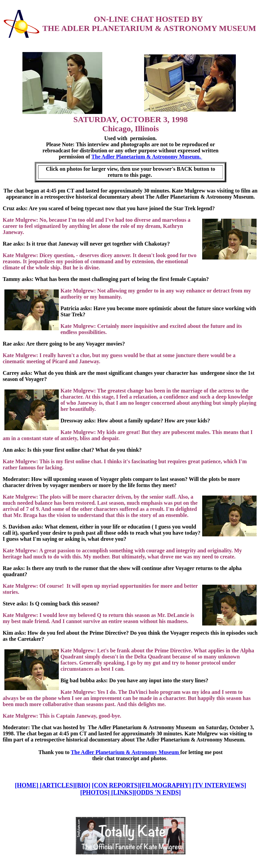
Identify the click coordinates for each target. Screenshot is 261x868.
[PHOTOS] (96, 792)
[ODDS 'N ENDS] (158, 792)
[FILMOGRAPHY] (166, 785)
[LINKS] (123, 792)
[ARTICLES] (57, 785)
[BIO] (83, 785)
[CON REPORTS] (116, 785)
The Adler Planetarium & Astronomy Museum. (147, 157)
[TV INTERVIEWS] (220, 785)
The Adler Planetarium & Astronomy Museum (125, 752)
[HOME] (28, 785)
